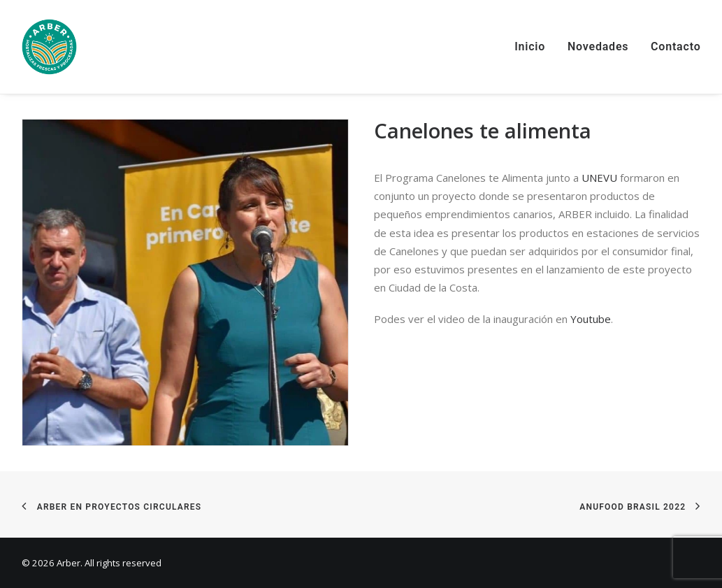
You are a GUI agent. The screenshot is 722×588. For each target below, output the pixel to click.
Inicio (530, 46)
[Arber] (50, 47)
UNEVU (599, 178)
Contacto (676, 46)
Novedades (598, 46)
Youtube (591, 319)
